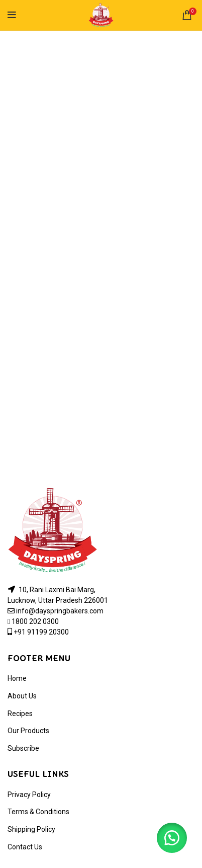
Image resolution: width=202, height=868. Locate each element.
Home (17, 678)
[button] (172, 838)
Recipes (20, 714)
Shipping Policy (31, 829)
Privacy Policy (29, 795)
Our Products (28, 731)
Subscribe (23, 748)
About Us (22, 696)
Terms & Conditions (38, 812)
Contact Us (25, 847)
